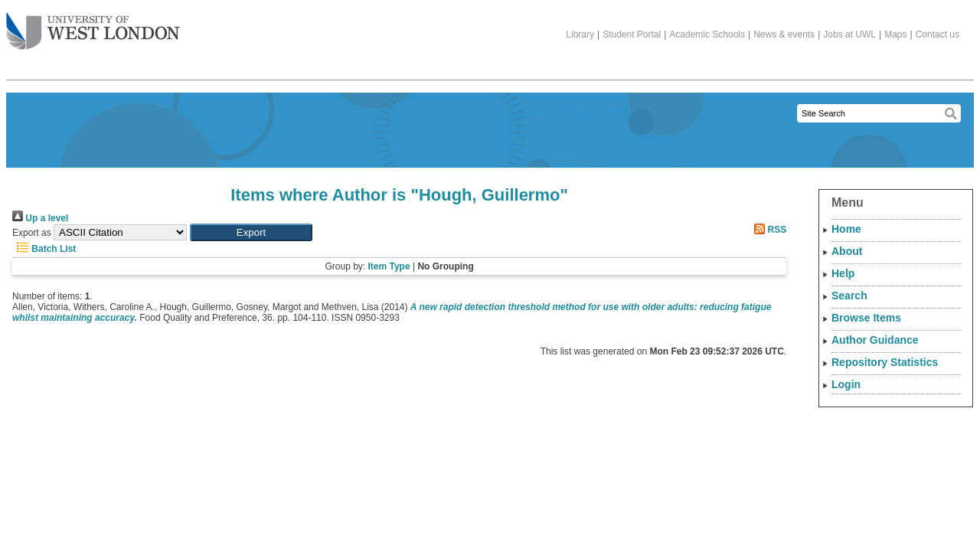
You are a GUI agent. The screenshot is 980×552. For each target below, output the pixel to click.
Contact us (938, 34)
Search (849, 296)
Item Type (389, 266)
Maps (895, 34)
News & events (784, 34)
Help (843, 273)
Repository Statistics (885, 362)
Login (846, 384)
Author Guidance (875, 340)
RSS (768, 230)
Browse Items (866, 318)
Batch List (44, 249)
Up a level (40, 218)
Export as (32, 233)
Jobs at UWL (849, 34)
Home (846, 229)
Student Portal (632, 34)
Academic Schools (707, 34)
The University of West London (93, 25)
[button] (251, 232)
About (847, 251)
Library (580, 34)
